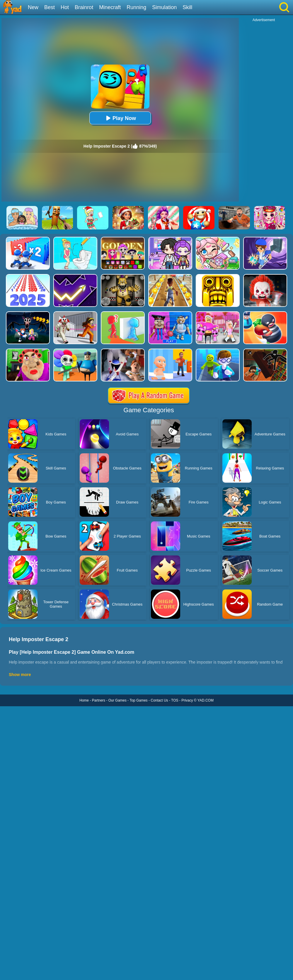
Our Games (117, 700)
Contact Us (159, 700)
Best (50, 7)
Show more (20, 675)
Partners (99, 700)
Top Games (138, 700)
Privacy (187, 700)
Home (84, 700)
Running (136, 7)
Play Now (120, 118)
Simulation (164, 7)
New (33, 7)
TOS (175, 700)
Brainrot (84, 7)
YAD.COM (206, 700)
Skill (187, 7)
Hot (65, 7)
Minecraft (110, 7)
